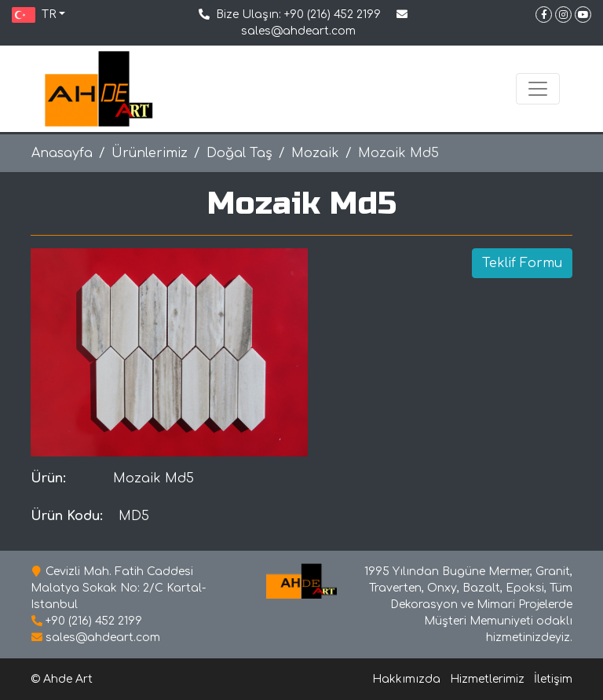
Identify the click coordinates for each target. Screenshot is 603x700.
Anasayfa (62, 153)
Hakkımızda (406, 679)
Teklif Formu (522, 263)
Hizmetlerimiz (487, 679)
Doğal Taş (239, 153)
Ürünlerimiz (150, 153)
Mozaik (315, 153)
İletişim (553, 679)
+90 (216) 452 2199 (333, 15)
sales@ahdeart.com (298, 31)
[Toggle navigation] (538, 89)
